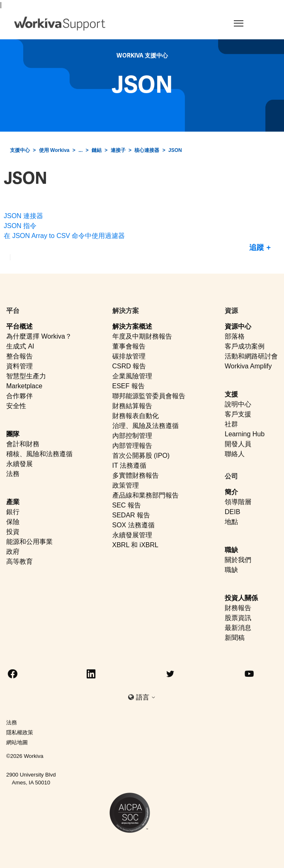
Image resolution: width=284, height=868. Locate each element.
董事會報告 (129, 346)
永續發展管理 (132, 535)
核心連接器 (147, 150)
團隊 (13, 434)
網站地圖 (17, 742)
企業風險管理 (132, 376)
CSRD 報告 (129, 366)
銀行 (13, 512)
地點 (231, 522)
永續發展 (19, 464)
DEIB (232, 512)
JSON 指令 (20, 226)
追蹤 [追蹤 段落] (257, 248)
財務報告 (238, 608)
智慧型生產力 (26, 376)
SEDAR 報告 (131, 515)
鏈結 (97, 150)
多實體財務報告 (136, 475)
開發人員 (238, 444)
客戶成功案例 (245, 346)
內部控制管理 (132, 436)
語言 (146, 697)
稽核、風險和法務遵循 (39, 454)
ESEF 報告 (129, 386)
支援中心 (20, 150)
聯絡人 (235, 454)
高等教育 (19, 561)
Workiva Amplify (248, 366)
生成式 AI (20, 346)
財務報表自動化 (136, 416)
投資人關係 (241, 598)
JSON (175, 150)
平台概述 (19, 326)
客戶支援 (238, 414)
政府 (13, 552)
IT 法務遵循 (129, 465)
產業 (13, 502)
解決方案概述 (132, 326)
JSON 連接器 (23, 216)
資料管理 (19, 366)
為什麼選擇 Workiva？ (39, 336)
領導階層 (238, 502)
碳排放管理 (129, 356)
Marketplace (24, 386)
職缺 (231, 550)
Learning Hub (245, 434)
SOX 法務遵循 (134, 525)
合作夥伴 (19, 396)
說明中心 (238, 404)
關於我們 (238, 560)
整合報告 (19, 356)
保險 (13, 522)
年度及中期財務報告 (142, 336)
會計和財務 (23, 444)
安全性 (16, 406)
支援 (231, 394)
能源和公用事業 (29, 542)
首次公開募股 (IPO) (141, 456)
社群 (231, 424)
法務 (13, 474)
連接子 (118, 150)
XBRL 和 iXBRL (135, 545)
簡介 (231, 492)
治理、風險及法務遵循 (146, 426)
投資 (13, 532)
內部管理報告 (132, 446)
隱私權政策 (20, 732)
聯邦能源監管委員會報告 (149, 396)
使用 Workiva (54, 150)
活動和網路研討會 (251, 356)
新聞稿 (235, 638)
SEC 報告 (127, 505)
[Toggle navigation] (247, 23)
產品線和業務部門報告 (146, 495)
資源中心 (238, 326)
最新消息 (238, 628)
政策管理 (126, 485)
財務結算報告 (132, 406)
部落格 (235, 336)
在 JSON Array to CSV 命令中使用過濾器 (64, 236)
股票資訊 (238, 618)
